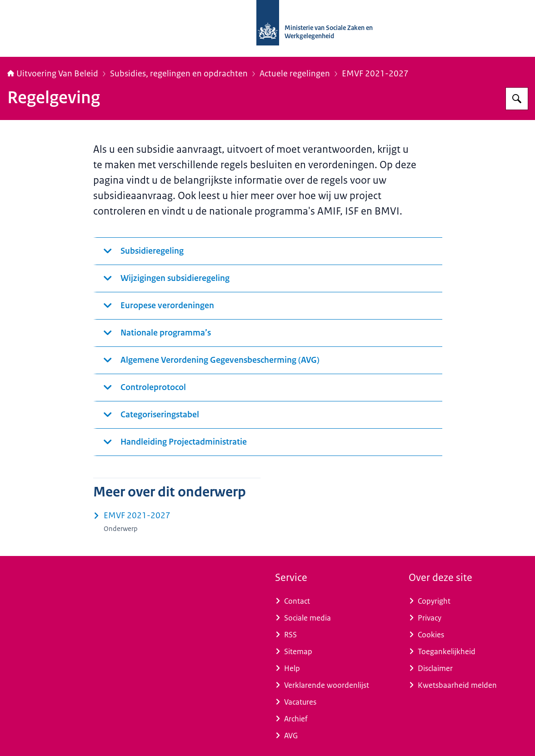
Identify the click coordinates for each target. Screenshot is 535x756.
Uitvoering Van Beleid (53, 74)
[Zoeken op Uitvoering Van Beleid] (517, 99)
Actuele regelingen (295, 74)
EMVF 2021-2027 (375, 74)
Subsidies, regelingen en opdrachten (179, 74)
